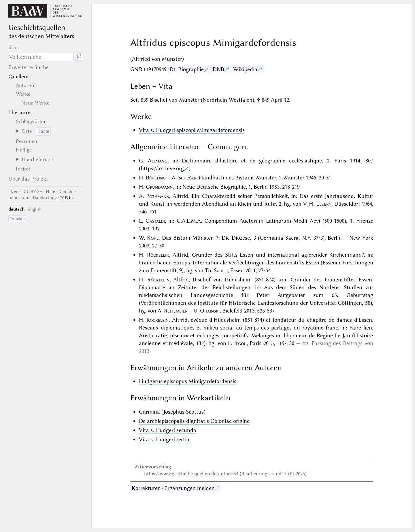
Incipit (23, 169)
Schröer (187, 178)
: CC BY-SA (25, 192)
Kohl (153, 238)
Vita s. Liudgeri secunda (168, 430)
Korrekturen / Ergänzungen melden (173, 488)
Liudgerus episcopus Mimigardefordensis (188, 381)
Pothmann (158, 196)
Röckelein (158, 255)
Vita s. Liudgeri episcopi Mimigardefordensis (192, 130)
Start (14, 47)
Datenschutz (45, 198)
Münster (189, 100)
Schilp (221, 270)
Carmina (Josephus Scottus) (172, 412)
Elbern (324, 204)
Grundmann (159, 187)
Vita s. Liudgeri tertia (164, 439)
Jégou (240, 343)
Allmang (158, 161)
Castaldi (155, 221)
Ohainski (210, 311)
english (35, 209)
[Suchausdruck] (41, 57)
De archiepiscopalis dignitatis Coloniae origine (194, 421)
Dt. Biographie (187, 69)
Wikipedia (245, 69)
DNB (218, 69)
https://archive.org (162, 168)
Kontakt (66, 192)
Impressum (19, 198)
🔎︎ (78, 57)
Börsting (156, 178)
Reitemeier (176, 311)
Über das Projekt (28, 179)
